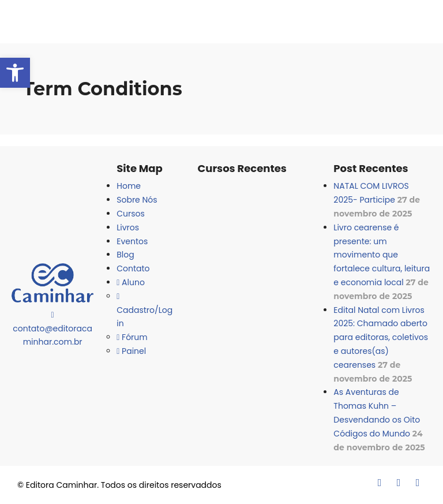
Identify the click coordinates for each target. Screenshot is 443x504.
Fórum (132, 337)
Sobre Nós (137, 200)
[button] (15, 73)
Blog (125, 255)
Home (129, 186)
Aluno (131, 282)
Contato (133, 268)
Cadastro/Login (144, 311)
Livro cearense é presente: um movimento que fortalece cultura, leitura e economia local (382, 255)
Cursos (131, 214)
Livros (128, 227)
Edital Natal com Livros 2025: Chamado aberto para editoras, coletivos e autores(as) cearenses (381, 337)
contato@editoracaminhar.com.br (52, 330)
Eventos (132, 241)
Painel (131, 351)
